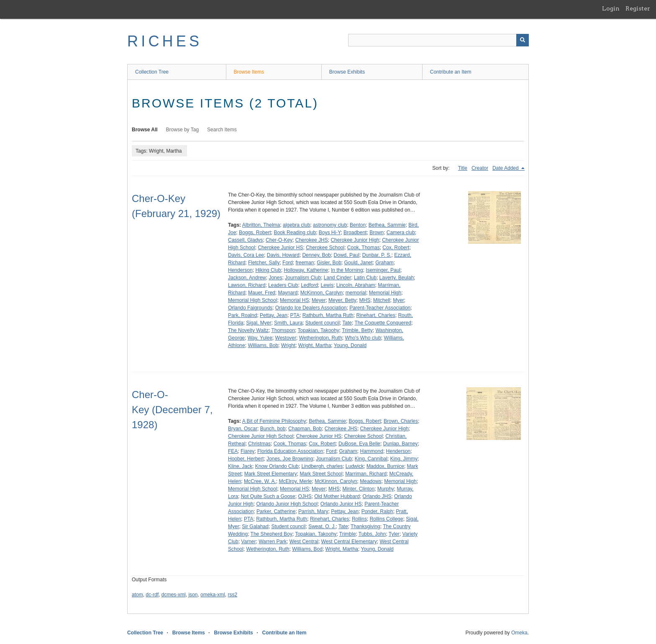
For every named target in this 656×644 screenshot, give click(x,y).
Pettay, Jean (274, 315)
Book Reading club (295, 233)
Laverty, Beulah (397, 278)
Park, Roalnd (242, 315)
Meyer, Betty (342, 300)
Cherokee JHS (312, 240)
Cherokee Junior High (355, 240)
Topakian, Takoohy (319, 330)
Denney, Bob (316, 255)
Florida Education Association (290, 451)
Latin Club (365, 278)
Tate (347, 323)
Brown (377, 233)
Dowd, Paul (347, 255)
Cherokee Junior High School (261, 436)
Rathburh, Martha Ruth (328, 315)
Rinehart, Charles (375, 315)
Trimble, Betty (357, 330)
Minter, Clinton (358, 489)
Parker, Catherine (276, 511)
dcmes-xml (174, 595)
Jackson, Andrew (247, 278)
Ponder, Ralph (377, 511)
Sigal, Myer (259, 323)
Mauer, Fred (262, 293)
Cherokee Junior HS (280, 248)
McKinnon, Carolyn (322, 293)
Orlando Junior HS (341, 504)
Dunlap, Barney (401, 444)
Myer (398, 300)
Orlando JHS (377, 496)
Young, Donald (350, 345)
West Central (304, 542)
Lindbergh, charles (322, 466)
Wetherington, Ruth (321, 338)
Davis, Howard (283, 255)
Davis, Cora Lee (246, 255)
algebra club (296, 225)
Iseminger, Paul (383, 270)
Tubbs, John (372, 534)
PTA (295, 315)
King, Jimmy (404, 459)
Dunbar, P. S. (377, 255)
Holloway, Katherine (306, 270)
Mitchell (382, 300)
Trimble (348, 534)
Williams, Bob (263, 345)
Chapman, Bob (305, 429)
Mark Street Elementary (271, 474)
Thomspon (283, 330)
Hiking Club (268, 270)
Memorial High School (252, 300)
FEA (233, 451)
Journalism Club (303, 278)
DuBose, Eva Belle (359, 444)
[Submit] (523, 40)
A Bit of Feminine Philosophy (274, 421)
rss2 (232, 595)
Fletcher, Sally (264, 263)
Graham (384, 263)
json (193, 595)
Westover (286, 338)
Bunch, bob (273, 429)
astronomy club (330, 225)
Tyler (394, 534)
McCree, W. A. (260, 481)
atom (137, 595)
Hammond (372, 451)
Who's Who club (363, 338)
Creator (480, 168)
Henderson (240, 270)
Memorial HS (294, 300)
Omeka (519, 633)
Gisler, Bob (329, 263)
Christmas (259, 444)
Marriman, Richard (366, 474)
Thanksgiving (365, 526)
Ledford (309, 285)
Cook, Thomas (364, 248)
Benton (358, 225)
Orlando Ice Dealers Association (311, 308)
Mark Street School (321, 474)
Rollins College (387, 519)
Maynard (288, 293)
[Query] (438, 40)
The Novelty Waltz (248, 330)
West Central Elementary (349, 542)
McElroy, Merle (295, 481)
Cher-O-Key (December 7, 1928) (172, 410)
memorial (356, 293)
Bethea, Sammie (387, 225)
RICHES (165, 41)
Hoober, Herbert (246, 459)
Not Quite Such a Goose (268, 496)
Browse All (145, 130)
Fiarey (247, 451)
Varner (248, 542)
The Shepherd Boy (272, 534)
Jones (275, 278)
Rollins (359, 519)
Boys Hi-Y (330, 233)
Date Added (506, 168)
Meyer (319, 300)
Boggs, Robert (255, 233)
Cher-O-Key (279, 240)
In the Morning (347, 270)
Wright (288, 345)
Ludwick (355, 466)
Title (463, 168)
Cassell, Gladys (245, 240)
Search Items (222, 130)
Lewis (327, 285)
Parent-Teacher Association (380, 308)
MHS (365, 300)
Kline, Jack (240, 466)
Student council (323, 323)
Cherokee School (325, 248)
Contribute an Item (451, 72)
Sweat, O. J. (322, 526)
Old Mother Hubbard (337, 496)
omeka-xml (213, 595)
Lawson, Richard (247, 285)
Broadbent (355, 233)
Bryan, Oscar (243, 429)
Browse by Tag (183, 130)
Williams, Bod (307, 549)
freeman (305, 263)
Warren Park (273, 542)
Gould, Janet (359, 263)
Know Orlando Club (277, 466)
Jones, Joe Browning (290, 459)
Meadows (370, 481)
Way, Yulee (260, 338)
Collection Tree (152, 72)
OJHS (305, 496)
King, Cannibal (371, 459)
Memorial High (385, 293)
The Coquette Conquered (383, 323)
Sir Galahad (255, 526)
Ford (288, 263)
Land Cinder (337, 278)
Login (611, 8)
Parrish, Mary (313, 511)
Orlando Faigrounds (250, 308)
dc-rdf (152, 595)
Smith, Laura (288, 323)
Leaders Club (283, 285)
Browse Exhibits (347, 72)
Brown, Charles (401, 421)
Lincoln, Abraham (356, 285)
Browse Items (249, 72)
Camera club (401, 233)
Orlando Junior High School (287, 504)
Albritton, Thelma (261, 225)
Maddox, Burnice (385, 466)
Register (638, 8)
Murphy (386, 489)
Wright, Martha (315, 345)
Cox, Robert (396, 248)
